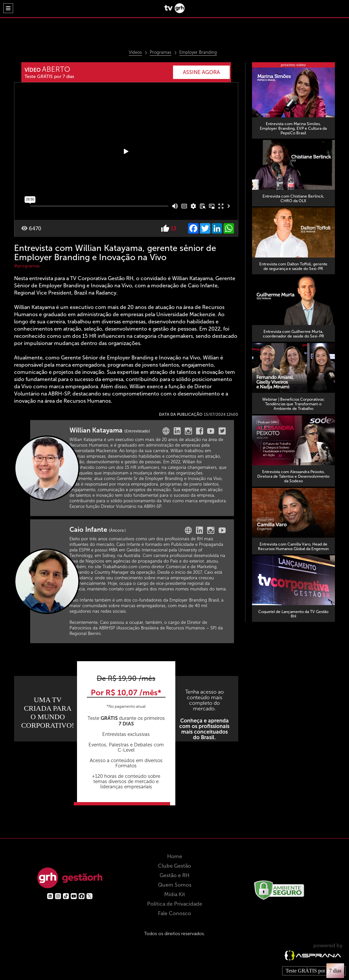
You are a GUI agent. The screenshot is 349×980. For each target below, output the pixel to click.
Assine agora (199, 72)
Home (175, 873)
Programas (161, 52)
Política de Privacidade (175, 921)
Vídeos (135, 52)
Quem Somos (175, 902)
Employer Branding (198, 52)
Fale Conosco (174, 930)
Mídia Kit (175, 911)
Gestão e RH (174, 892)
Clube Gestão (174, 883)
